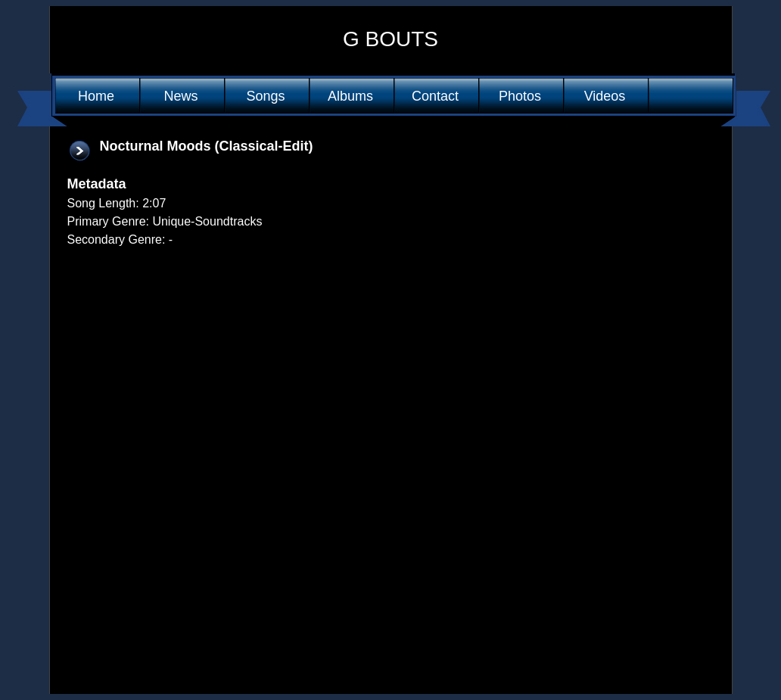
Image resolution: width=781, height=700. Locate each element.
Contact (435, 96)
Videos (605, 96)
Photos (520, 96)
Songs (265, 96)
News (180, 96)
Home (96, 96)
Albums (350, 96)
